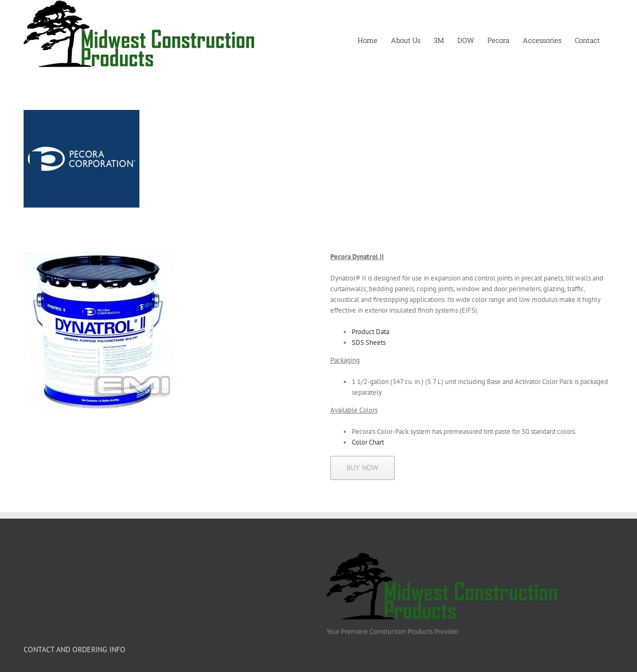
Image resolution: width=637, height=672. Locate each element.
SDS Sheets (369, 342)
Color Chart (368, 442)
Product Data (371, 332)
